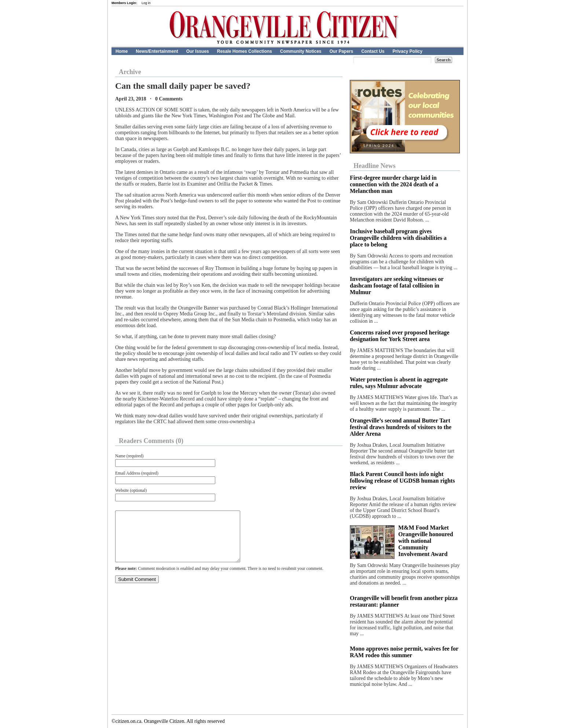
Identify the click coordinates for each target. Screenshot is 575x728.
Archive (130, 72)
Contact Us (373, 51)
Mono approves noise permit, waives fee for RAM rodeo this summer (404, 652)
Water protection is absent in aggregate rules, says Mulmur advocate (399, 383)
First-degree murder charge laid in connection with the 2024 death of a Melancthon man (394, 184)
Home (122, 51)
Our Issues (198, 51)
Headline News (375, 166)
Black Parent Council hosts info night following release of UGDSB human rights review (402, 481)
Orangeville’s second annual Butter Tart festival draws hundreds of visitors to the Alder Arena (401, 427)
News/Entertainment (157, 51)
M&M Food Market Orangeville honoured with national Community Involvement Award (426, 541)
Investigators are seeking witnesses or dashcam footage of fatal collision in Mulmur (397, 286)
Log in (146, 3)
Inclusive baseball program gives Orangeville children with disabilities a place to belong (398, 238)
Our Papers (341, 51)
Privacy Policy (408, 51)
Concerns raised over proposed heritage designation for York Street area (400, 336)
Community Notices (301, 51)
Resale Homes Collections (245, 51)
